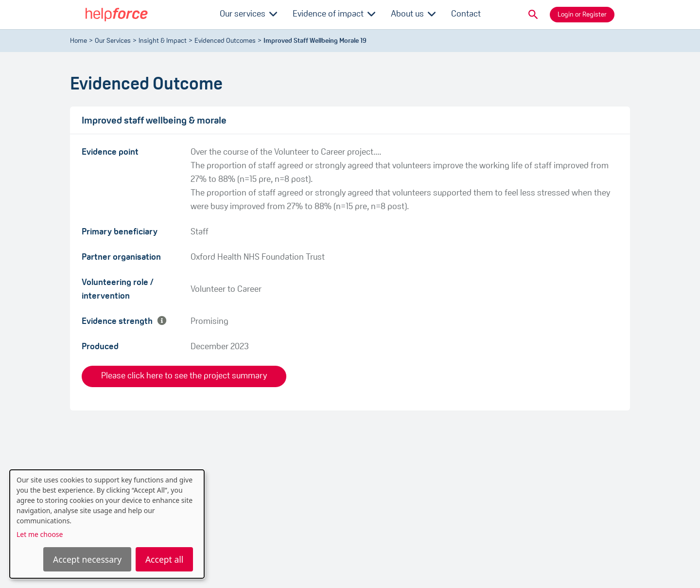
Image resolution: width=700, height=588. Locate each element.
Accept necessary (87, 559)
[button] (533, 15)
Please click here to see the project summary (184, 376)
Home (79, 41)
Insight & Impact (163, 41)
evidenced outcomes (225, 41)
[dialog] (107, 524)
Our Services (113, 41)
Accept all (164, 559)
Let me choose (40, 534)
